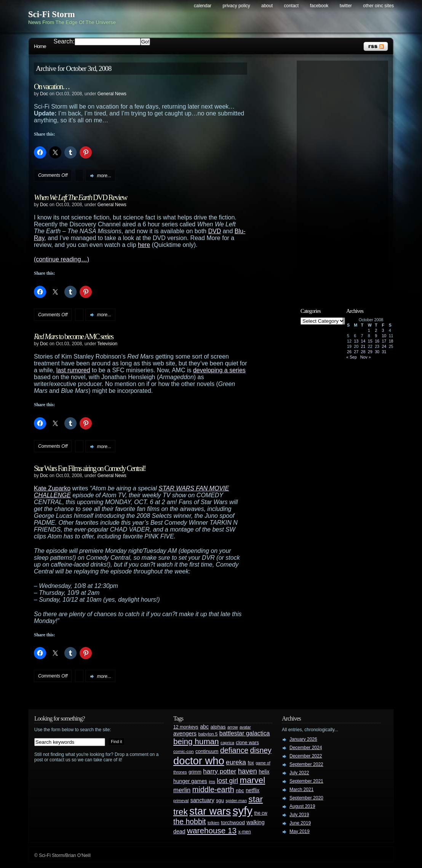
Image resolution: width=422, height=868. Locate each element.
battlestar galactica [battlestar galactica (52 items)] (245, 733)
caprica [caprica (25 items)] (227, 743)
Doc (44, 94)
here (144, 245)
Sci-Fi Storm (52, 14)
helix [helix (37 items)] (264, 772)
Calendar (203, 6)
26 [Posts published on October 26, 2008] (349, 352)
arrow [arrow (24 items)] (233, 727)
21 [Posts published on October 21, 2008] (363, 346)
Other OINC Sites (378, 6)
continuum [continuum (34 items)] (207, 751)
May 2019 (300, 831)
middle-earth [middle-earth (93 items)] (213, 790)
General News (112, 94)
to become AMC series (74, 336)
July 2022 (299, 773)
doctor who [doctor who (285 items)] (199, 761)
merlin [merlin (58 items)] (182, 790)
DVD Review (80, 197)
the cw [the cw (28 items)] (261, 813)
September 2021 (306, 781)
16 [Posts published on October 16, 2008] (377, 341)
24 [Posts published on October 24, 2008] (384, 346)
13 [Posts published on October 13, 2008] (356, 341)
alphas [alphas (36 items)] (218, 727)
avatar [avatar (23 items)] (245, 727)
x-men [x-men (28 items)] (244, 832)
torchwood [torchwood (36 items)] (233, 822)
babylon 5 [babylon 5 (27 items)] (208, 734)
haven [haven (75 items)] (248, 771)
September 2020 (306, 798)
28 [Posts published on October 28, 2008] (363, 352)
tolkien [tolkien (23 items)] (213, 823)
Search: (64, 41)
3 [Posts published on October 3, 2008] (383, 330)
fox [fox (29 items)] (251, 763)
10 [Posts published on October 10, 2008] (384, 336)
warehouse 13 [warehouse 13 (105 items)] (212, 830)
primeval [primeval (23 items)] (181, 801)
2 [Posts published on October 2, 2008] (376, 330)
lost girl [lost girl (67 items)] (227, 781)
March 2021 (301, 790)
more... (104, 176)
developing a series (219, 370)
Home (40, 46)
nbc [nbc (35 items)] (240, 790)
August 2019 (302, 806)
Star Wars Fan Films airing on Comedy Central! (90, 468)
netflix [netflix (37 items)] (253, 790)
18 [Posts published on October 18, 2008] (391, 341)
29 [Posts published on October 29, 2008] (370, 352)
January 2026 (303, 739)
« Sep (352, 357)
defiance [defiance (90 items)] (234, 750)
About (267, 6)
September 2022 (306, 764)
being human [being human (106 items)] (196, 741)
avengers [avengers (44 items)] (185, 733)
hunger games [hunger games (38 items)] (190, 781)
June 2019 (300, 823)
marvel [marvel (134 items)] (252, 780)
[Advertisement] (346, 178)
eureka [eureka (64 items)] (236, 762)
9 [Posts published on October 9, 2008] (376, 336)
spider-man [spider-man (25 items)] (236, 801)
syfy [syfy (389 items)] (243, 811)
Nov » (366, 357)
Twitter (346, 6)
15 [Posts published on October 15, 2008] (370, 341)
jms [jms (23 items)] (212, 782)
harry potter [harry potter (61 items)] (220, 771)
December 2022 (306, 756)
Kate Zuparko (52, 488)
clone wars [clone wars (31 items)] (247, 743)
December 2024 (306, 748)
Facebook (319, 6)
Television (108, 344)
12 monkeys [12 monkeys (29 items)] (186, 727)
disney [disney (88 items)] (261, 750)
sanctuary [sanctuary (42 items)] (202, 800)
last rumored (73, 370)
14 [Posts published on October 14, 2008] (363, 341)
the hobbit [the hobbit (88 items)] (189, 822)
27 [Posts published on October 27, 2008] (356, 352)
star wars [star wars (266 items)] (210, 811)
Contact (292, 6)
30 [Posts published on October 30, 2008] (377, 352)
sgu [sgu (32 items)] (220, 800)
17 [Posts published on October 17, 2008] (384, 341)
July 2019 (299, 815)
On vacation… (52, 86)
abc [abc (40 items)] (204, 727)
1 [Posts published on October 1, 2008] (369, 330)
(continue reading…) (62, 259)
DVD (214, 231)
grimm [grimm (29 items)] (195, 772)
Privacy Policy (237, 6)
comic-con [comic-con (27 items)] (183, 751)
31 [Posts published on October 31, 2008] (384, 352)
